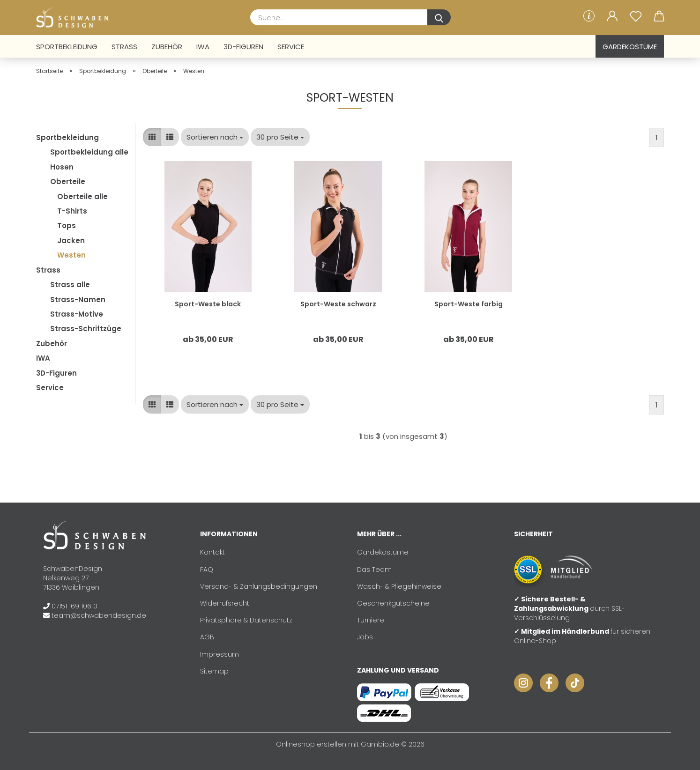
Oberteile (68, 181)
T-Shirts (72, 211)
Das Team (374, 570)
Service (291, 47)
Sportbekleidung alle (89, 152)
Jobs (365, 637)
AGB (207, 637)
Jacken (71, 241)
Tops (67, 226)
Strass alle (70, 285)
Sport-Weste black (208, 304)
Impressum (220, 654)
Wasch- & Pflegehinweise (399, 586)
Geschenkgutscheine (393, 603)
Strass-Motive (77, 314)
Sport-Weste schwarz (338, 304)
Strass (124, 47)
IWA (203, 47)
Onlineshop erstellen (311, 744)
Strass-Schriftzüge (86, 329)
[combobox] (215, 137)
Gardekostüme (630, 47)
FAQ (207, 570)
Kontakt (212, 552)
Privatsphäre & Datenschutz (246, 620)
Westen (71, 255)
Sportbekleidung (67, 47)
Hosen (62, 167)
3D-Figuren (243, 47)
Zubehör (167, 47)
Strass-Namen (78, 300)
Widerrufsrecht (225, 603)
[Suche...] (439, 17)
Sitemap (214, 671)
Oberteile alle (82, 196)
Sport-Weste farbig (469, 304)
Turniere (371, 620)
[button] (612, 16)
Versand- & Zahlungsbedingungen (259, 586)
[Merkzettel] (636, 16)
